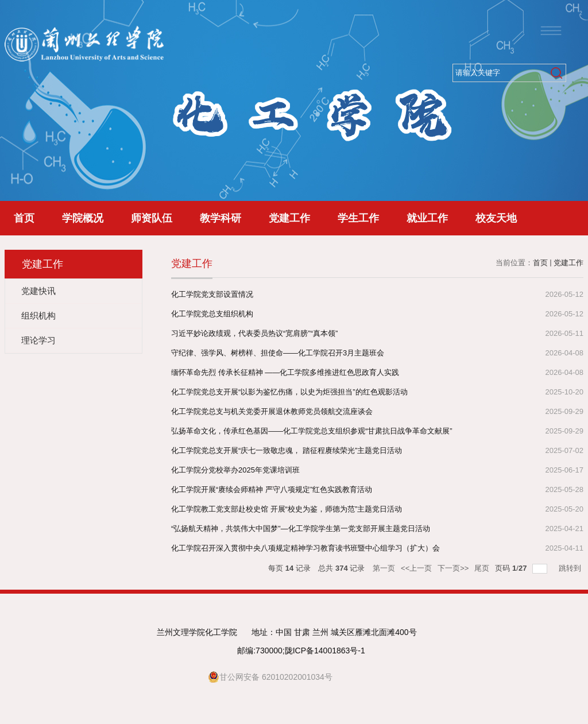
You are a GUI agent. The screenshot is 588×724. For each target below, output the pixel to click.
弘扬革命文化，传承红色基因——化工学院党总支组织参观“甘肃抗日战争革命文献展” (312, 431)
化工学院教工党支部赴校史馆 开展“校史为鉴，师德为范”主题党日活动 (287, 509)
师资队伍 (152, 218)
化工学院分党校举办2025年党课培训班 (235, 470)
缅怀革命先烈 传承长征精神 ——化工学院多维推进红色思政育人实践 (285, 372)
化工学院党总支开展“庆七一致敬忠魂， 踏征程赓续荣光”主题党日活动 (287, 450)
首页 (24, 218)
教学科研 (220, 218)
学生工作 (358, 218)
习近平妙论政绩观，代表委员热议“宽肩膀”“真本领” (254, 333)
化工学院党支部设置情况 (212, 294)
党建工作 (289, 218)
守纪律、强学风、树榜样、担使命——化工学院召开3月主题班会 (278, 353)
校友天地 (496, 218)
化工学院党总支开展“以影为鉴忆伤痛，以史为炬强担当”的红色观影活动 (289, 392)
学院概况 (83, 218)
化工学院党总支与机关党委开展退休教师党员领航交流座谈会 (272, 411)
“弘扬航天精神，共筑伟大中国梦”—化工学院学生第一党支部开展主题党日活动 (301, 529)
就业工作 (427, 218)
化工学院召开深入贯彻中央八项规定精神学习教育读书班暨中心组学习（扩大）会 (305, 548)
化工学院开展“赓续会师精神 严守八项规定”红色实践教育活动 (272, 489)
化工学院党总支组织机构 (212, 314)
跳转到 (571, 568)
